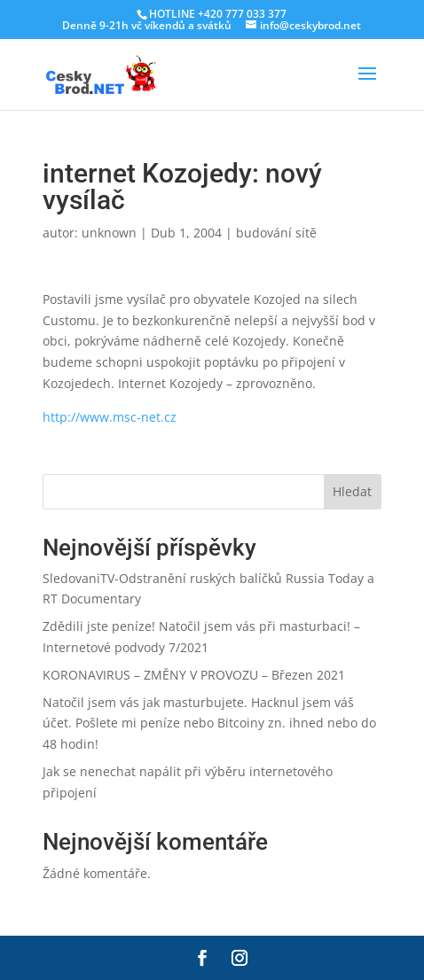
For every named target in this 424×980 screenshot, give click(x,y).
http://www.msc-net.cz (110, 417)
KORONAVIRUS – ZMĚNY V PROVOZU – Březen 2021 (194, 675)
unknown (109, 233)
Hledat (352, 491)
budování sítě (276, 233)
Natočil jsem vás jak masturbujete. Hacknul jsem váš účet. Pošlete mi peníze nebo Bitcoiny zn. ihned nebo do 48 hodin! (209, 723)
